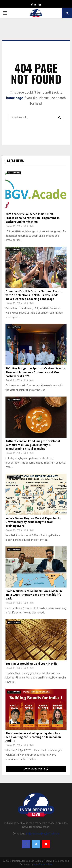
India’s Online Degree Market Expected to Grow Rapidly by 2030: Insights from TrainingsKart (33, 522)
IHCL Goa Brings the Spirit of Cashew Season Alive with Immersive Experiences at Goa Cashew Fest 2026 (35, 372)
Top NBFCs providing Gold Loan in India (31, 664)
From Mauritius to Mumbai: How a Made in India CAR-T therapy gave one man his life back (34, 595)
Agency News (14, 173)
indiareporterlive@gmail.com (43, 834)
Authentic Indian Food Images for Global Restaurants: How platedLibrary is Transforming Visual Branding (33, 445)
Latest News (15, 161)
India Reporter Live (43, 864)
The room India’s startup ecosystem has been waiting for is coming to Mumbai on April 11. (33, 737)
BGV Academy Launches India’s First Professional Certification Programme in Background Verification (33, 218)
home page (15, 98)
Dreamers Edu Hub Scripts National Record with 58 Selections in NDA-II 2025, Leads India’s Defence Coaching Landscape (34, 295)
